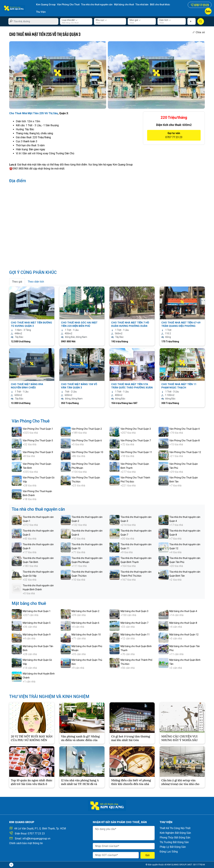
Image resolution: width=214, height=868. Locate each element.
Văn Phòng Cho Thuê (68, 5)
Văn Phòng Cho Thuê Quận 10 (87, 452)
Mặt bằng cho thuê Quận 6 (85, 623)
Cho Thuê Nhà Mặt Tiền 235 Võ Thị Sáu (34, 113)
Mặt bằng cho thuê (124, 5)
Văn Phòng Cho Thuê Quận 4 (184, 429)
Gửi (147, 855)
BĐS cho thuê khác (160, 5)
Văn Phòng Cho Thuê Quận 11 (136, 452)
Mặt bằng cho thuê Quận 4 (183, 611)
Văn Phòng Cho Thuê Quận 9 (38, 452)
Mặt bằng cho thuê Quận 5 (37, 623)
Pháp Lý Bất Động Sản (173, 847)
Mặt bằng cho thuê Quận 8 (183, 623)
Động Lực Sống (169, 852)
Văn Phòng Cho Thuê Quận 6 (87, 441)
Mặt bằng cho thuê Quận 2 (85, 611)
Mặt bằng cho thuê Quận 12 (184, 635)
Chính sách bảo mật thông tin (26, 843)
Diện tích (165, 20)
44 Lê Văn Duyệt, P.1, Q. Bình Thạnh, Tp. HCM (40, 829)
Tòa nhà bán (142, 5)
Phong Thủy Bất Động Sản (175, 838)
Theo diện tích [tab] (36, 282)
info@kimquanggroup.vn (36, 839)
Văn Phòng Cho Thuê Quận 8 (184, 441)
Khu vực (101, 20)
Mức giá (135, 20)
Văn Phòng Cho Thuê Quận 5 (38, 441)
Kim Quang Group (46, 5)
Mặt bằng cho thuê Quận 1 (37, 611)
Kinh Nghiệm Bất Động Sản (175, 833)
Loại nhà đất (70, 20)
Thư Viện (41, 12)
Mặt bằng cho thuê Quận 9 (37, 635)
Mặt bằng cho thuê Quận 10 (86, 635)
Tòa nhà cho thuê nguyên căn (97, 5)
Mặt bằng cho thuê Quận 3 (134, 611)
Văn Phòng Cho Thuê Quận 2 (87, 429)
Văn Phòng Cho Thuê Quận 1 (38, 429)
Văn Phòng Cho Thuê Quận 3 (136, 429)
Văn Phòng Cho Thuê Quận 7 (136, 441)
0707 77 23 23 (36, 834)
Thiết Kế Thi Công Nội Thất (175, 828)
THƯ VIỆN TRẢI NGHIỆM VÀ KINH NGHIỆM (49, 697)
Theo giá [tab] (17, 282)
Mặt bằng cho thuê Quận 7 (134, 623)
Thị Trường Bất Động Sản (174, 842)
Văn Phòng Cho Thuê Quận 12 (185, 452)
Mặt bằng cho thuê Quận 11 (135, 635)
